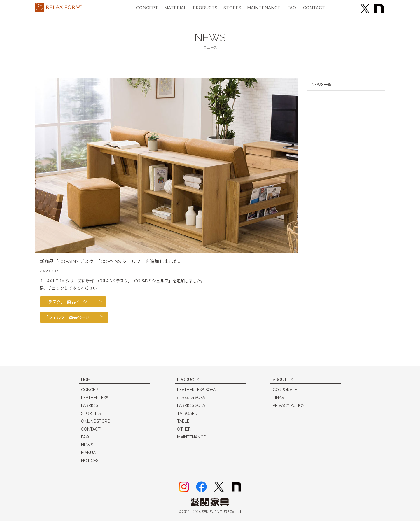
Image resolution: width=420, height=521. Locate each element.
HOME (87, 380)
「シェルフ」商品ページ (67, 317)
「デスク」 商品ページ (66, 302)
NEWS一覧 (322, 84)
